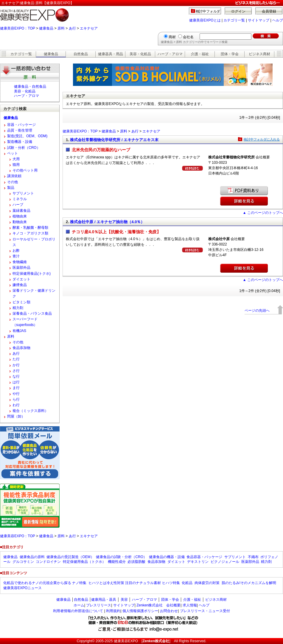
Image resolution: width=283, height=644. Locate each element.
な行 (16, 376)
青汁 (16, 256)
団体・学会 (230, 54)
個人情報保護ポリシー (140, 611)
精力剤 (18, 308)
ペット (13, 153)
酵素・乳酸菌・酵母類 (30, 228)
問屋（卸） (16, 416)
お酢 (16, 251)
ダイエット (21, 279)
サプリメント (23, 193)
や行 (16, 394)
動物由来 (20, 222)
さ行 (16, 371)
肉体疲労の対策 (207, 583)
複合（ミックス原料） (30, 411)
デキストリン (198, 562)
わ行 (16, 405)
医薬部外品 (21, 268)
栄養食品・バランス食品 (32, 313)
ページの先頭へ (257, 311)
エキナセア (89, 28)
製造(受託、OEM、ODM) (27, 136)
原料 (61, 28)
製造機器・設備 (20, 142)
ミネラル (20, 199)
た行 (16, 359)
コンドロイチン (48, 562)
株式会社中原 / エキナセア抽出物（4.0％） (107, 222)
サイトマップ (259, 20)
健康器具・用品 (111, 54)
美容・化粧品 (140, 54)
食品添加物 (21, 348)
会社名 (188, 37)
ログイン (238, 11)
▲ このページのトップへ (263, 213)
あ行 (72, 28)
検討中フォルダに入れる (262, 139)
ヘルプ (278, 20)
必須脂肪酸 (136, 562)
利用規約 (113, 611)
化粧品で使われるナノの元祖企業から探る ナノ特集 (45, 583)
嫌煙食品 (20, 285)
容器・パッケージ (21, 125)
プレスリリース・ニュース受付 (205, 611)
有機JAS (19, 331)
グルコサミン (23, 562)
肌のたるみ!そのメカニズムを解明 (249, 583)
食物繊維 (20, 262)
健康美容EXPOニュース (22, 588)
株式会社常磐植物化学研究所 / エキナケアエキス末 (114, 140)
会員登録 (269, 11)
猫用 (16, 165)
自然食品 (81, 54)
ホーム (79, 605)
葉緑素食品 (21, 211)
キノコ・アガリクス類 (30, 233)
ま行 (16, 388)
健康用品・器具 (104, 600)
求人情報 (190, 605)
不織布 (253, 557)
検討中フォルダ (208, 11)
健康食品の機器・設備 (167, 557)
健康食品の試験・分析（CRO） (121, 557)
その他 (13, 182)
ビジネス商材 (259, 54)
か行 (16, 365)
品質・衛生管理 (20, 130)
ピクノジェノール (225, 562)
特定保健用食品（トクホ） (84, 562)
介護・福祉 (200, 54)
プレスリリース (99, 605)
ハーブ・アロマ (170, 54)
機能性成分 (117, 562)
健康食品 (46, 28)
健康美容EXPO (126, 641)
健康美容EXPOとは (205, 20)
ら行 (16, 399)
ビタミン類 (21, 302)
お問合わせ (169, 611)
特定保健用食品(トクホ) (32, 274)
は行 (16, 382)
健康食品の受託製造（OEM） (70, 557)
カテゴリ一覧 (234, 20)
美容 (124, 600)
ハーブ (18, 205)
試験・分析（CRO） (24, 148)
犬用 (16, 159)
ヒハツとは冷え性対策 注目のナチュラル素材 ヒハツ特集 (134, 583)
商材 (172, 37)
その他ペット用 (25, 170)
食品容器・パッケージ (204, 557)
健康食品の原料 (32, 557)
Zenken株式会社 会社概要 (158, 605)
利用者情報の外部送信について (78, 611)
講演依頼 (14, 176)
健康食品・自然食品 (30, 87)
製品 (11, 188)
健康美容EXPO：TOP (18, 28)
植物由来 (20, 216)
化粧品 (187, 583)
